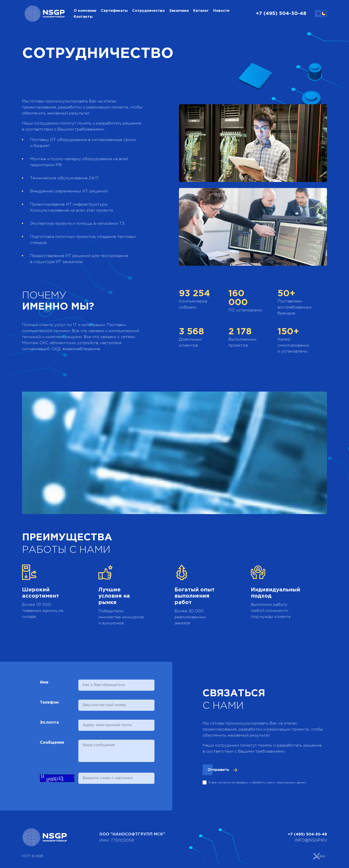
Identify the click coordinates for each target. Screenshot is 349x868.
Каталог (201, 12)
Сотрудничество (148, 12)
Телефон (49, 704)
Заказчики (179, 12)
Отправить (219, 772)
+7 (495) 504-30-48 (281, 14)
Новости (221, 12)
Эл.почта (49, 724)
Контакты (83, 18)
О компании (85, 12)
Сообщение (52, 744)
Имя (44, 684)
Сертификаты (114, 12)
